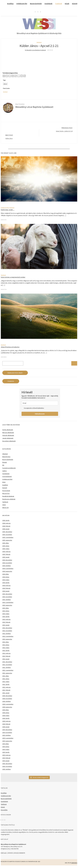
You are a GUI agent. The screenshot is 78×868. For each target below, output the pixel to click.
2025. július (6, 545)
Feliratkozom (40, 416)
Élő (3, 467)
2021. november (7, 666)
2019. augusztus (7, 743)
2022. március (6, 655)
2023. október (7, 601)
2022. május (6, 649)
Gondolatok (48, 4)
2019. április (6, 754)
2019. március (6, 757)
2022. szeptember (8, 638)
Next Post (39, 139)
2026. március (6, 525)
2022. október (7, 635)
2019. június (6, 748)
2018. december (7, 765)
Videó (4, 507)
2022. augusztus (7, 641)
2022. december (7, 630)
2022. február (6, 658)
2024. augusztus (7, 573)
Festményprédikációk (9, 470)
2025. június (6, 548)
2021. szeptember (8, 672)
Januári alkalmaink (8, 440)
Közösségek (6, 492)
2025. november (7, 536)
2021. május (6, 683)
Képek (67, 4)
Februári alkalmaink (8, 437)
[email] (40, 405)
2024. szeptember (8, 570)
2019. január (6, 763)
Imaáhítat (5, 487)
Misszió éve (6, 495)
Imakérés (11, 383)
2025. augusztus (7, 542)
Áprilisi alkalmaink (8, 432)
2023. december (7, 596)
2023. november (7, 599)
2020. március (6, 723)
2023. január (6, 627)
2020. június (6, 714)
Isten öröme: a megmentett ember (13, 279)
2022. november (7, 632)
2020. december (7, 698)
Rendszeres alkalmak (9, 501)
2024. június (6, 579)
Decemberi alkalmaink (9, 443)
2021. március (6, 689)
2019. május (6, 751)
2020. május (6, 717)
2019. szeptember (8, 740)
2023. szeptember (8, 604)
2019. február (6, 760)
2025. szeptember (8, 539)
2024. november (7, 565)
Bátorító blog (6, 458)
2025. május (6, 550)
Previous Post (39, 131)
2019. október (7, 737)
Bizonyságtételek (36, 4)
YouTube (5, 822)
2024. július (6, 576)
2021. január (6, 695)
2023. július (6, 610)
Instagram (3, 822)
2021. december (7, 664)
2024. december (7, 562)
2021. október (7, 669)
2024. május (6, 582)
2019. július (6, 746)
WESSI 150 (5, 509)
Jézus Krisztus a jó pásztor (10, 349)
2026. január (6, 531)
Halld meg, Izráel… (8, 211)
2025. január (6, 559)
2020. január (6, 729)
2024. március (6, 587)
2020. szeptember (8, 706)
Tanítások (59, 4)
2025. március (6, 553)
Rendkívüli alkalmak (8, 498)
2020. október (7, 703)
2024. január (6, 593)
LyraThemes (74, 865)
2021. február (6, 692)
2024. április (6, 584)
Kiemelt (5, 490)
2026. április (6, 522)
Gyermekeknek (7, 478)
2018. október (7, 771)
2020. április (6, 720)
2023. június (6, 613)
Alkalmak (5, 456)
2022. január (6, 661)
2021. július (6, 678)
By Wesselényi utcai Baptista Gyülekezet (35, 50)
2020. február (6, 726)
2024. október (7, 567)
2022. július (6, 644)
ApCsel (5, 86)
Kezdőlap (10, 4)
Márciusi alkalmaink (8, 434)
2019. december (7, 731)
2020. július (6, 712)
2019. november (7, 734)
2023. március (6, 621)
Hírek (4, 484)
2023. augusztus (7, 607)
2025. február (6, 556)
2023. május (6, 616)
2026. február (6, 528)
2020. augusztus (7, 709)
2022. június (6, 647)
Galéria (4, 473)
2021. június (6, 681)
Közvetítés (4, 812)
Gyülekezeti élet (22, 4)
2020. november (7, 700)
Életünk (5, 464)
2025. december (7, 534)
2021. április (6, 686)
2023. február (6, 624)
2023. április (6, 618)
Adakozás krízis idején (15, 375)
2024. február (6, 590)
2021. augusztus (7, 675)
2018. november (7, 768)
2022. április (6, 652)
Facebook (1, 822)
